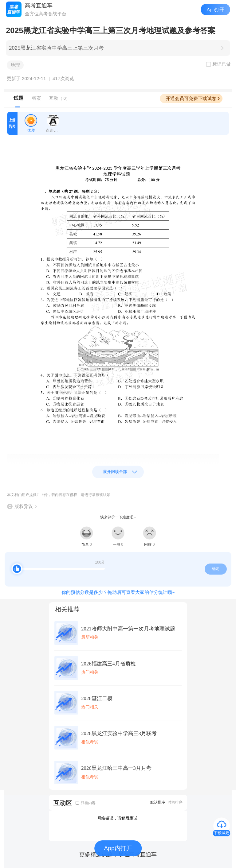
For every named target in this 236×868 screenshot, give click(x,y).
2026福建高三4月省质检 (108, 664)
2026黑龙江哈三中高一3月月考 (116, 768)
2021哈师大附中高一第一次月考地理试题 (128, 629)
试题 (18, 98)
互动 (59, 98)
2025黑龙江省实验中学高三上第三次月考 (56, 48)
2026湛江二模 (97, 698)
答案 (37, 98)
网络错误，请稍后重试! (118, 818)
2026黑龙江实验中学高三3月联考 (119, 733)
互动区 (63, 803)
